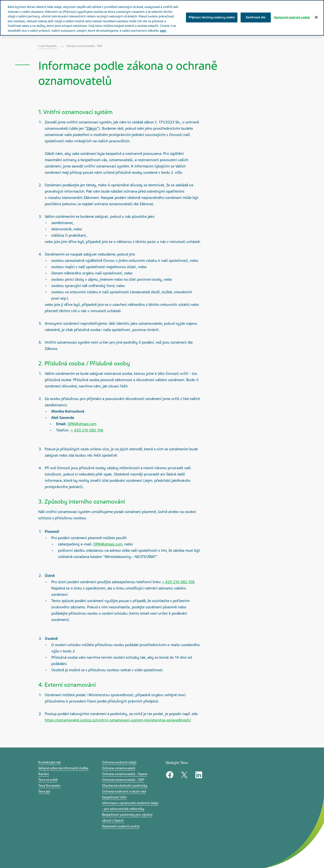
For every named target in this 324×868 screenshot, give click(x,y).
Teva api (44, 791)
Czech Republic (48, 46)
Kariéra (44, 774)
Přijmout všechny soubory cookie (212, 17)
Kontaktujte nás (50, 762)
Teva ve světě (48, 780)
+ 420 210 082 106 (87, 430)
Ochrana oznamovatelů (119, 768)
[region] (162, 18)
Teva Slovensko (49, 786)
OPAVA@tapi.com (82, 424)
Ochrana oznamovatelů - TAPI (123, 780)
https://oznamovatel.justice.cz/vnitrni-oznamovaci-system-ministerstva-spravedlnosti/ (118, 720)
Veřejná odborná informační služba (63, 768)
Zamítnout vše (256, 17)
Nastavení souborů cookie (121, 826)
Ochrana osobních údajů (119, 762)
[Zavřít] (316, 17)
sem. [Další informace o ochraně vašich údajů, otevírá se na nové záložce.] (163, 31)
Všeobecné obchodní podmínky (125, 786)
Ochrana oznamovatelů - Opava (125, 774)
